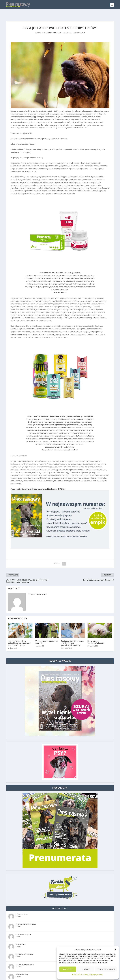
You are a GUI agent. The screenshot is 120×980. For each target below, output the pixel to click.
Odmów (86, 969)
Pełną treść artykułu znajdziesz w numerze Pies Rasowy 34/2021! (38, 482)
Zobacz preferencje (106, 969)
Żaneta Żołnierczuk (54, 25)
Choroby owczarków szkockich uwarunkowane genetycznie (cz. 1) (19, 636)
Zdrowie (77, 25)
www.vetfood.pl (60, 285)
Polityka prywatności (96, 974)
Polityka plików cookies (80, 974)
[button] (115, 949)
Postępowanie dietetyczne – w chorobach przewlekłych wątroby (73, 636)
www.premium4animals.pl (68, 443)
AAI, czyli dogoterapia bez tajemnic (46, 635)
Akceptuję (68, 969)
